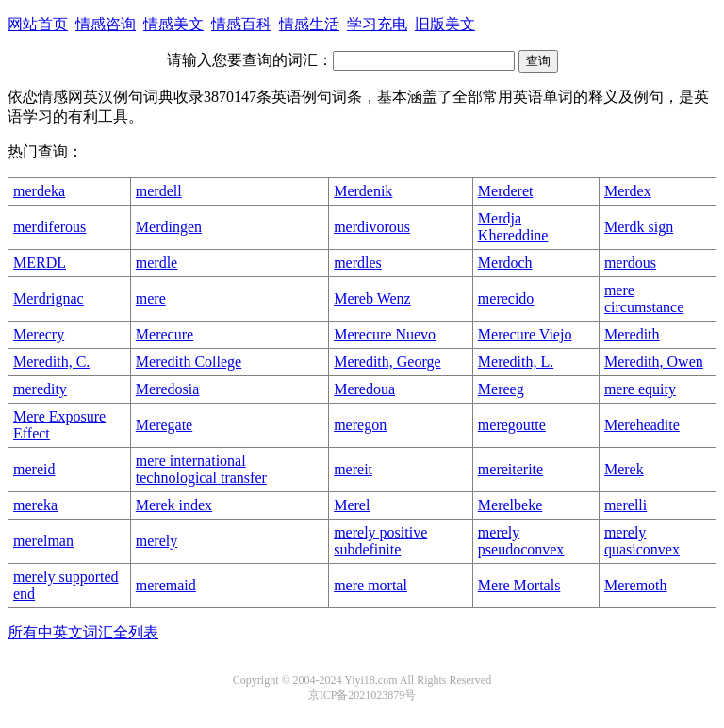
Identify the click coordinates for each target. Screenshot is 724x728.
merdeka (39, 191)
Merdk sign (639, 227)
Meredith (632, 334)
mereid (34, 469)
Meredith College (189, 362)
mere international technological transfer (201, 469)
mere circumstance (644, 298)
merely (156, 541)
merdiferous (49, 227)
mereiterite (510, 469)
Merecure (165, 334)
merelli (625, 505)
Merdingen (169, 227)
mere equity (640, 389)
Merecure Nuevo (385, 334)
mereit (353, 469)
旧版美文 (445, 24)
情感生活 (309, 24)
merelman (43, 541)
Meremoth (636, 585)
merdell (159, 191)
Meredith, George (387, 362)
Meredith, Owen (654, 362)
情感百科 (241, 24)
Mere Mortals (519, 585)
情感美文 (173, 24)
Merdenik (363, 191)
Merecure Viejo (525, 334)
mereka (35, 505)
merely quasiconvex (642, 541)
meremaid (166, 585)
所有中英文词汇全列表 (83, 632)
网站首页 (38, 24)
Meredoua (364, 389)
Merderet (506, 191)
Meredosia (168, 389)
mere (151, 298)
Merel (352, 505)
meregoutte (512, 425)
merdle (156, 263)
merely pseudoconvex (521, 541)
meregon (360, 425)
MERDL (40, 263)
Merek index (174, 505)
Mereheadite (642, 425)
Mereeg (501, 389)
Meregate (164, 425)
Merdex (628, 191)
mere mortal (370, 585)
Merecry (39, 334)
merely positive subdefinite (380, 541)
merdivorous (372, 227)
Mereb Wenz (372, 298)
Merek (624, 469)
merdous (630, 263)
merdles (358, 263)
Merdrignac (49, 298)
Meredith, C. (51, 362)
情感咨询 (106, 24)
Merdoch (505, 263)
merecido (506, 298)
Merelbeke (510, 505)
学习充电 (377, 24)
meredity (40, 389)
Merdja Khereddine (513, 227)
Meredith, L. (516, 362)
